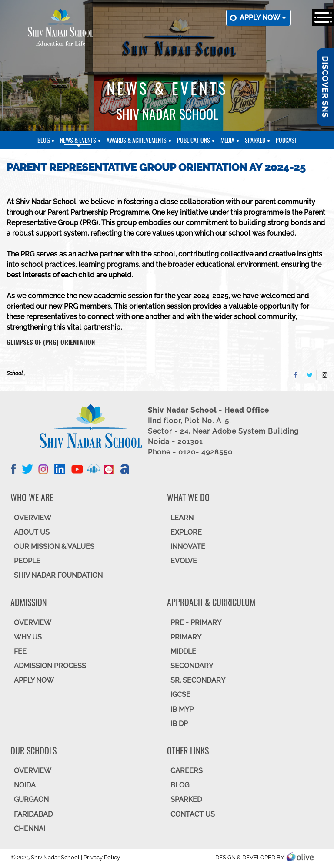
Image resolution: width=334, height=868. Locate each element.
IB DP (179, 724)
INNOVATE (188, 547)
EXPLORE (186, 532)
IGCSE (180, 695)
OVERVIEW (33, 518)
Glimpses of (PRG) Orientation (51, 342)
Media (227, 140)
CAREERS (187, 771)
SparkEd (255, 140)
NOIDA (25, 785)
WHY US (28, 637)
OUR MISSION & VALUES (54, 547)
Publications (194, 140)
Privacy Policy (102, 857)
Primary (186, 637)
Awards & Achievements (137, 140)
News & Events (78, 140)
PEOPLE (27, 561)
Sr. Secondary (198, 680)
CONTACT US (193, 814)
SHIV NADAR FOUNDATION (58, 575)
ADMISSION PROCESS (50, 666)
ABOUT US (32, 532)
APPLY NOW (34, 680)
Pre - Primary (196, 623)
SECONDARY (192, 666)
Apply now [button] (263, 18)
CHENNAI (30, 829)
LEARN (182, 518)
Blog (43, 140)
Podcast (286, 140)
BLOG (180, 785)
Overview (33, 771)
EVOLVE (184, 561)
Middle (183, 651)
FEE (20, 651)
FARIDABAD (33, 814)
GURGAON (31, 799)
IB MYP (182, 709)
